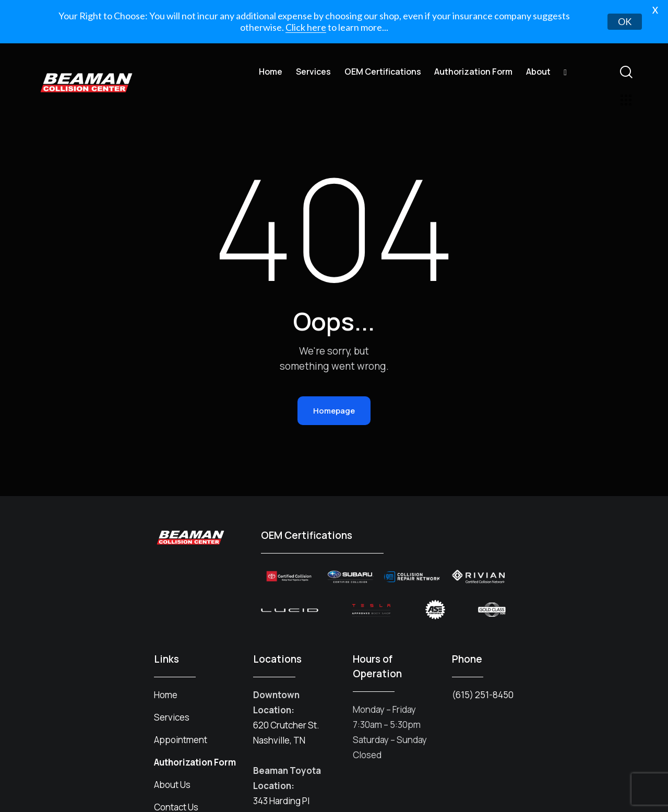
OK (625, 21)
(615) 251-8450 (483, 679)
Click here (306, 27)
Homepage (334, 395)
